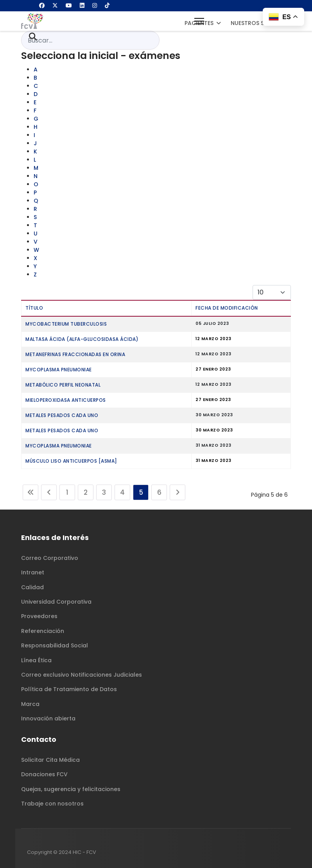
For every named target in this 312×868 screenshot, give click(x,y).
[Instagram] (95, 5)
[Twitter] (55, 5)
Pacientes (199, 23)
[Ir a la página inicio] (30, 492)
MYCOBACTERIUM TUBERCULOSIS (66, 324)
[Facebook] (42, 5)
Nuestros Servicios (260, 23)
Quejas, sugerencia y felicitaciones (71, 789)
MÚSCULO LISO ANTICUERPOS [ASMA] (71, 461)
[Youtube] (69, 5)
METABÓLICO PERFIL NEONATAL (63, 385)
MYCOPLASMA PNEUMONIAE (59, 370)
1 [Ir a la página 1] (67, 492)
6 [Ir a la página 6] (159, 492)
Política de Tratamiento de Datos (69, 689)
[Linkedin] (82, 5)
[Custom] (107, 5)
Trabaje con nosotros (52, 804)
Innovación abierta (48, 718)
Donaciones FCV (44, 774)
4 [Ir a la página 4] (122, 492)
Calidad (32, 587)
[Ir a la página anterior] (49, 492)
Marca (30, 704)
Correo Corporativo (50, 558)
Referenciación (43, 631)
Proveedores (39, 616)
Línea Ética (36, 660)
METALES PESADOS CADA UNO (62, 415)
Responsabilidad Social (55, 645)
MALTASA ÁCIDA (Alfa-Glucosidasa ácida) (82, 339)
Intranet (33, 572)
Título (34, 308)
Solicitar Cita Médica (50, 760)
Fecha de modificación (227, 308)
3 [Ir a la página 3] (104, 492)
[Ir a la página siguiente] (178, 492)
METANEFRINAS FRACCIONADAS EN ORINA (75, 354)
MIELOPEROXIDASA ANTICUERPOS (66, 400)
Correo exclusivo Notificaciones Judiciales (82, 675)
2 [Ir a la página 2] (86, 492)
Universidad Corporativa (56, 602)
